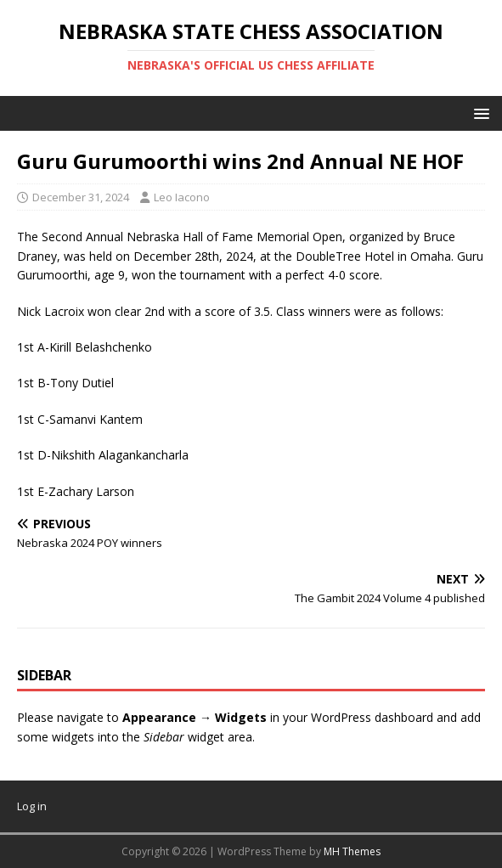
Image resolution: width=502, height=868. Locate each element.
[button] (479, 113)
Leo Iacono (182, 197)
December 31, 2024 (81, 197)
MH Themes (352, 851)
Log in (32, 806)
